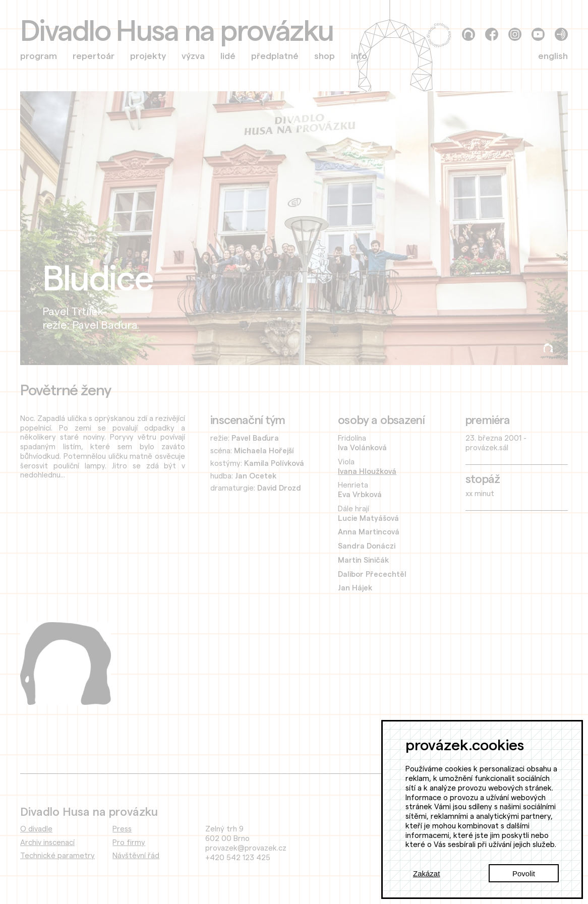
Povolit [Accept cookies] (524, 873)
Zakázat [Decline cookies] (426, 873)
